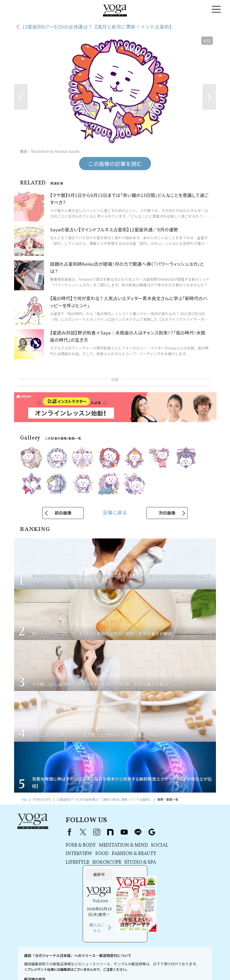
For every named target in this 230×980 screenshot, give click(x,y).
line (130, 832)
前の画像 (63, 513)
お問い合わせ (44, 961)
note (102, 832)
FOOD (94, 854)
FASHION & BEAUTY (126, 854)
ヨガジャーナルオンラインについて (92, 966)
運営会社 (185, 961)
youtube (116, 832)
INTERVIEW (71, 854)
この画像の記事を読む (115, 164)
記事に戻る (115, 512)
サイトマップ (130, 966)
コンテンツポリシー (161, 961)
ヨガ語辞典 (151, 966)
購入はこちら (180, 876)
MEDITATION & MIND (115, 845)
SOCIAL (152, 845)
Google (144, 832)
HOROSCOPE (99, 863)
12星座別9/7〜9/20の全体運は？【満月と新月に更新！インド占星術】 (98, 27)
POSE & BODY (73, 845)
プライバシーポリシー (128, 961)
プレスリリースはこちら (75, 961)
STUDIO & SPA (132, 863)
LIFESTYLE (69, 863)
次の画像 (167, 513)
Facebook (60, 832)
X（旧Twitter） (75, 832)
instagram (89, 832)
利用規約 (102, 961)
